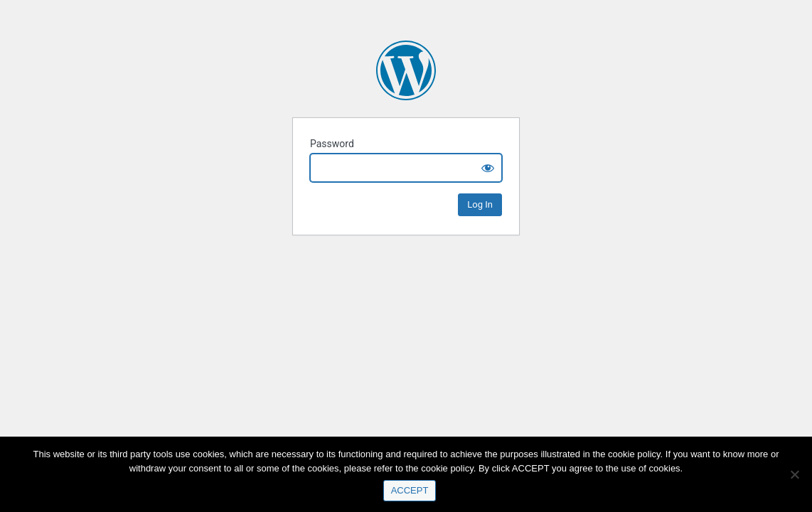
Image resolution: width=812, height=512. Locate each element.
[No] (794, 474)
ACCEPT (410, 490)
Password (332, 144)
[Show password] (488, 168)
